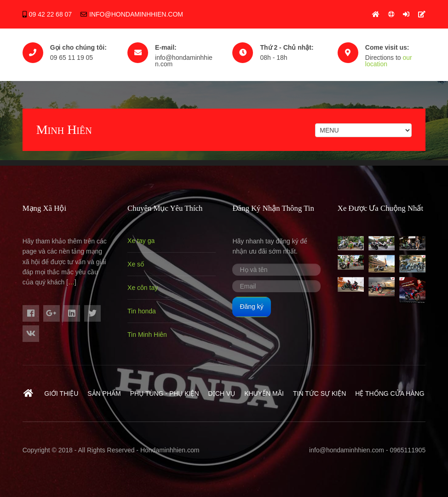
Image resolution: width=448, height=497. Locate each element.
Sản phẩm (104, 393)
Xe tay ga (141, 241)
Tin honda (142, 311)
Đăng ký (251, 306)
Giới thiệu (61, 393)
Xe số (136, 264)
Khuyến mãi (264, 393)
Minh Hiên (64, 130)
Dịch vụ (222, 393)
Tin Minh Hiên (147, 335)
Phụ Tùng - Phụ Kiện (165, 393)
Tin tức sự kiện (319, 393)
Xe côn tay (143, 288)
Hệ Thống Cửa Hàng (390, 393)
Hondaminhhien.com (170, 450)
